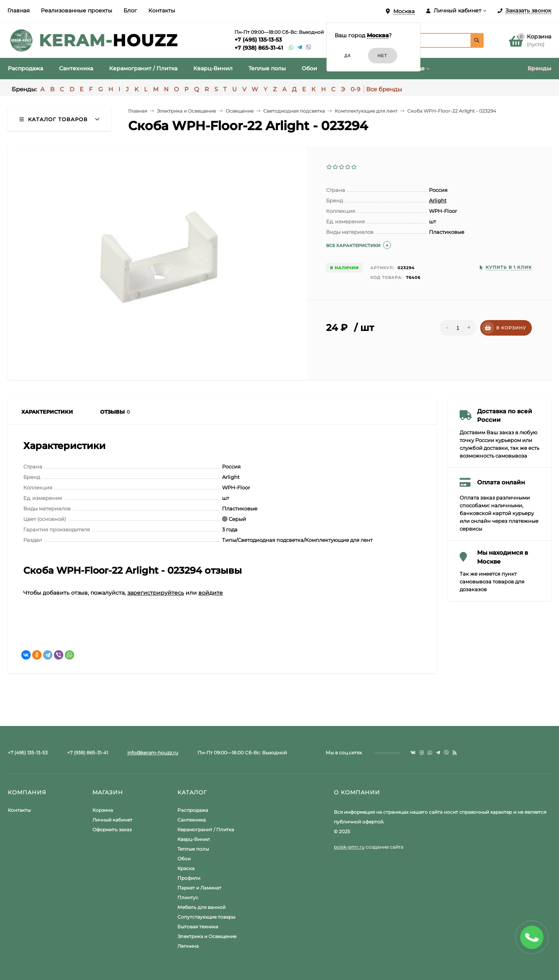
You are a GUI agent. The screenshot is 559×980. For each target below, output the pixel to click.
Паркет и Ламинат (199, 888)
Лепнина (188, 946)
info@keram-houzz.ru (153, 753)
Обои (184, 859)
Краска (186, 868)
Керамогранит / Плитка (206, 829)
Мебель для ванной (201, 907)
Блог (130, 10)
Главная (18, 10)
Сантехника (192, 820)
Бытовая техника (198, 927)
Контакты (162, 10)
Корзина (103, 810)
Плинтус (188, 897)
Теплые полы (193, 849)
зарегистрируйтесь (156, 593)
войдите (211, 593)
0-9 (355, 89)
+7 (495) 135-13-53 (258, 40)
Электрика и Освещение (207, 936)
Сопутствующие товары (206, 917)
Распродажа (193, 810)
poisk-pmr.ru (349, 847)
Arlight (438, 200)
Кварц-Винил (194, 839)
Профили (189, 878)
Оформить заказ (112, 829)
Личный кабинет (112, 820)
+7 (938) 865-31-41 (259, 48)
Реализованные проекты (76, 10)
